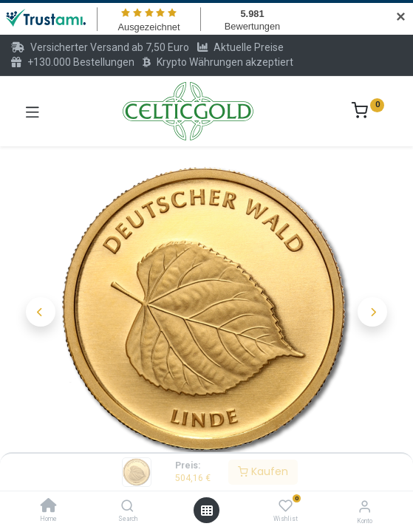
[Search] (127, 507)
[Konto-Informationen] (365, 507)
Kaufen (263, 471)
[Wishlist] (286, 506)
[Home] (49, 507)
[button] (40, 312)
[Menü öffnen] (207, 511)
